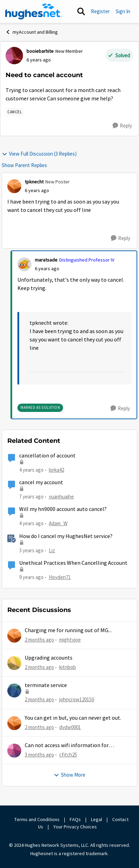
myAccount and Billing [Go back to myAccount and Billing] (32, 32)
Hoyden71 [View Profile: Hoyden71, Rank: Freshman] (60, 577)
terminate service (46, 685)
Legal (96, 819)
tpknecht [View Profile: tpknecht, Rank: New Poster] (34, 182)
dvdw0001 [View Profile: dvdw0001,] (70, 727)
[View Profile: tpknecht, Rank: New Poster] (14, 186)
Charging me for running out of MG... (68, 630)
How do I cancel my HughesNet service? (66, 536)
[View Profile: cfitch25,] (14, 751)
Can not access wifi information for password (67, 746)
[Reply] (122, 126)
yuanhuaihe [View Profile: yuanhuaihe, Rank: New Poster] (61, 497)
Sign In (123, 11)
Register (100, 11)
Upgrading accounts (49, 658)
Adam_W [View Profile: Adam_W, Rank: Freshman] (58, 523)
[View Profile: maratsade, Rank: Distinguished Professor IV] (24, 264)
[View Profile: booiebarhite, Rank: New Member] (14, 56)
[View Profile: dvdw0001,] (14, 723)
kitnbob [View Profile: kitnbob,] (68, 667)
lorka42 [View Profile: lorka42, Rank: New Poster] (56, 470)
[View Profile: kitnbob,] (14, 663)
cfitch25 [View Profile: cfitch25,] (68, 755)
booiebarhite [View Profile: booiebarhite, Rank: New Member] (40, 51)
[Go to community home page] (34, 11)
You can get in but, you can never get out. (73, 718)
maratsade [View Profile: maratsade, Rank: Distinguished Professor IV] (46, 260)
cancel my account (41, 482)
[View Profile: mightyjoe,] (14, 636)
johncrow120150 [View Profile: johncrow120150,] (77, 699)
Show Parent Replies (24, 165)
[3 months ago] (39, 755)
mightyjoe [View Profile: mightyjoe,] (70, 639)
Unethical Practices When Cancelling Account (73, 563)
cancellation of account (47, 456)
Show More (69, 775)
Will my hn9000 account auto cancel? (63, 509)
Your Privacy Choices (76, 827)
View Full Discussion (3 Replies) (39, 154)
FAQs (75, 819)
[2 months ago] (39, 640)
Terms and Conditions (37, 819)
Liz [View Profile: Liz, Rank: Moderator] (52, 550)
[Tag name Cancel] (14, 112)
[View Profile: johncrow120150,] (14, 691)
